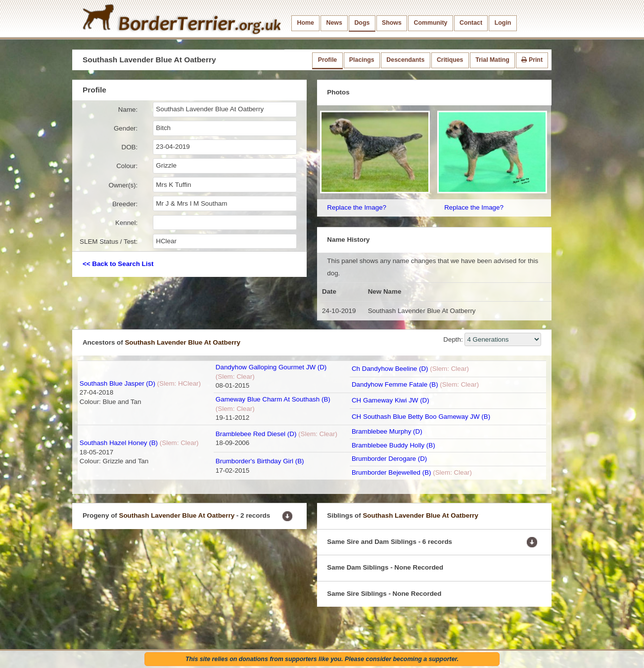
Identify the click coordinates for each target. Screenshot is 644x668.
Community (430, 23)
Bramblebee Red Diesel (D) (256, 434)
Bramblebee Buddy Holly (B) (393, 445)
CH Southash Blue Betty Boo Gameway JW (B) (421, 417)
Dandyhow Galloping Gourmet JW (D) (271, 367)
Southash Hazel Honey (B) (119, 443)
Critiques (450, 60)
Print (532, 60)
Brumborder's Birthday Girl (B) (260, 461)
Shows (392, 23)
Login (503, 23)
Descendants (405, 60)
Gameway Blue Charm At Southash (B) (273, 399)
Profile (327, 60)
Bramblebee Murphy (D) (387, 431)
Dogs (362, 23)
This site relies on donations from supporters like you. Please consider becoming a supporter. (322, 659)
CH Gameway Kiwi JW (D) (391, 400)
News (334, 23)
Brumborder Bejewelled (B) (391, 472)
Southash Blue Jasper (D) (117, 383)
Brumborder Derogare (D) (389, 459)
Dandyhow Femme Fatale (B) (395, 384)
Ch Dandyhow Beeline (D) (390, 369)
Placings (362, 60)
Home (306, 23)
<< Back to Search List (118, 264)
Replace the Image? (357, 207)
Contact (471, 23)
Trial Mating (492, 60)
